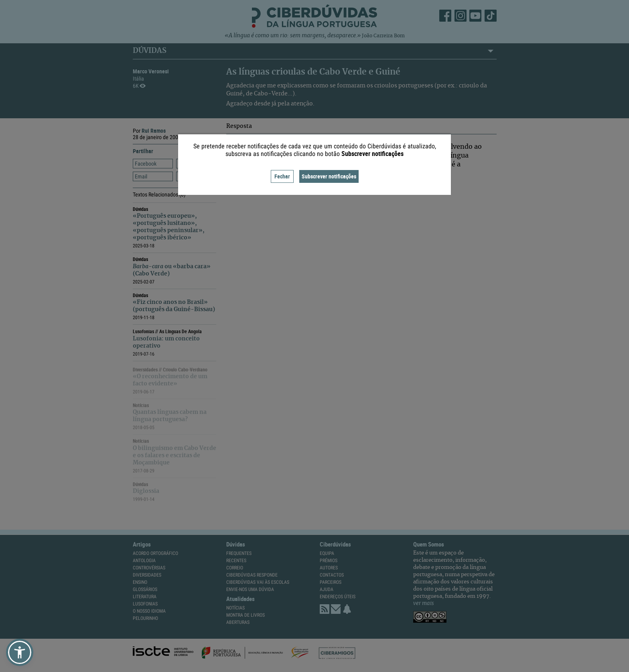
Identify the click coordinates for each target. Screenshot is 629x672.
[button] (20, 652)
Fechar (282, 176)
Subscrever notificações (329, 176)
